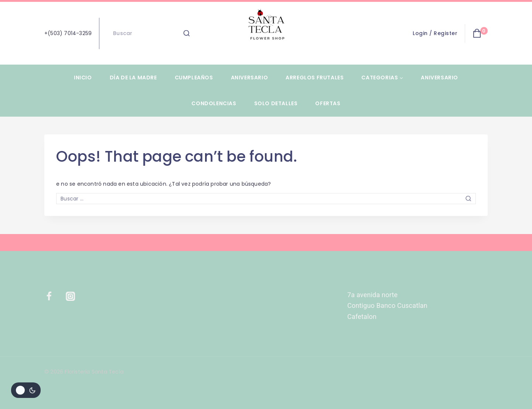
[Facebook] (54, 296)
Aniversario (250, 78)
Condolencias (214, 103)
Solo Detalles (276, 103)
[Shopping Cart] (480, 33)
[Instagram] (75, 296)
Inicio (83, 78)
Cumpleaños (194, 78)
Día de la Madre (133, 78)
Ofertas (328, 103)
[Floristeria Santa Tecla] (266, 33)
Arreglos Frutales (315, 78)
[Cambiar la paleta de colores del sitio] (26, 390)
